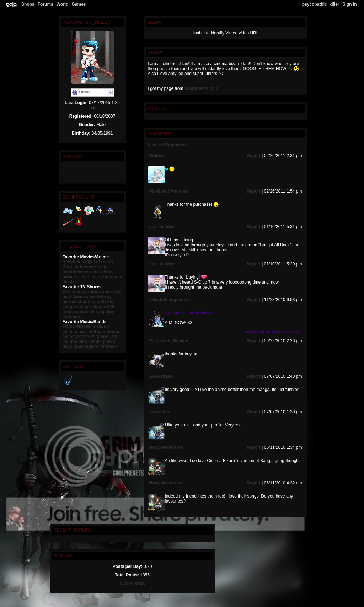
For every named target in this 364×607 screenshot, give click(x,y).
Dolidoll (157, 156)
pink (83, 342)
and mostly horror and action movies (88, 272)
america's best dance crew (92, 294)
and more (72, 317)
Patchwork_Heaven (169, 341)
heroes (69, 302)
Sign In (350, 4)
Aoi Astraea (161, 376)
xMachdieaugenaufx (170, 300)
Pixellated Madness (169, 191)
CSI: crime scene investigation (89, 309)
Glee (67, 292)
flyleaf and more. (103, 347)
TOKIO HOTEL (77, 327)
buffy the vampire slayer (89, 304)
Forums (45, 4)
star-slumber (162, 227)
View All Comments (168, 145)
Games (79, 4)
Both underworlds (81, 267)
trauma (94, 292)
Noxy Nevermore (166, 447)
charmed (86, 302)
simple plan (100, 342)
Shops (28, 4)
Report (254, 156)
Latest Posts (132, 584)
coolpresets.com (201, 88)
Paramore (100, 337)
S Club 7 (101, 327)
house (100, 307)
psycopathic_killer (321, 4)
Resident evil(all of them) (88, 262)
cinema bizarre (77, 332)
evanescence (76, 337)
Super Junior (107, 332)
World (63, 4)
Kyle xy (104, 297)
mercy (79, 292)
